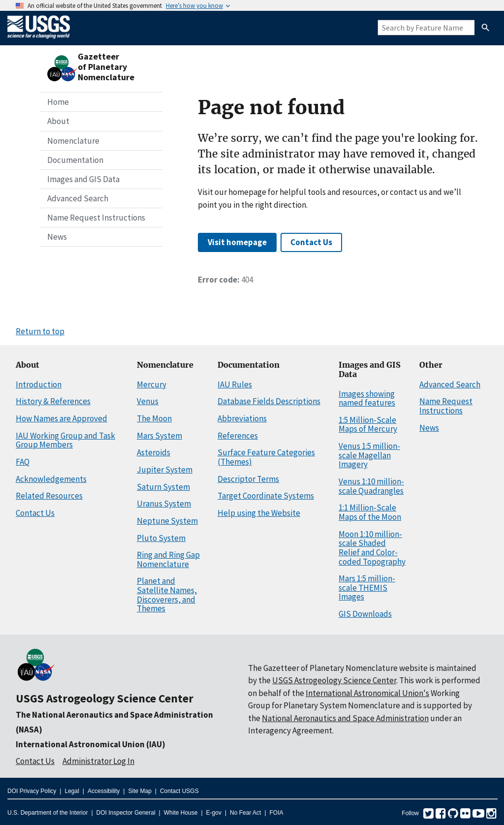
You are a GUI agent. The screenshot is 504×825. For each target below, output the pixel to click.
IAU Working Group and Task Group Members (65, 440)
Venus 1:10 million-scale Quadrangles (371, 486)
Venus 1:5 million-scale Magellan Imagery (369, 455)
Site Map (140, 791)
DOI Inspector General (126, 813)
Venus (148, 401)
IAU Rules (235, 384)
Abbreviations (242, 418)
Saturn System (163, 487)
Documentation (75, 160)
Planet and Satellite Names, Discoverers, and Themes (167, 595)
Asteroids (154, 452)
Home (58, 102)
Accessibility (104, 791)
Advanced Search (78, 198)
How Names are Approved (62, 418)
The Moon (154, 418)
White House (181, 813)
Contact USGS (179, 791)
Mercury (152, 384)
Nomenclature (73, 141)
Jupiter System (165, 470)
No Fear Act (245, 813)
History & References (53, 401)
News (57, 237)
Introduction (39, 384)
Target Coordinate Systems (266, 496)
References (238, 436)
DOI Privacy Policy (32, 791)
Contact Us (311, 242)
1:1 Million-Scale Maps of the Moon (370, 512)
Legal (72, 791)
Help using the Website (259, 513)
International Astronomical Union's (367, 693)
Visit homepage (237, 242)
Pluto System (161, 538)
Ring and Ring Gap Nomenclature (168, 559)
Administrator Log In (98, 761)
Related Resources (49, 496)
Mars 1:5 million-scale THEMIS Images (367, 587)
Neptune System (167, 521)
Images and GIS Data (83, 179)
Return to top (40, 331)
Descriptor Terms (248, 479)
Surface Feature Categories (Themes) (266, 457)
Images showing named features (367, 398)
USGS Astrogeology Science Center (105, 698)
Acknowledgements (51, 479)
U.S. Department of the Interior (47, 813)
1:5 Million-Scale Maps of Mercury (368, 425)
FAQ (23, 462)
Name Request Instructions (96, 218)
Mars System (159, 436)
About (58, 121)
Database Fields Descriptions (269, 401)
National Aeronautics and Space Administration (345, 718)
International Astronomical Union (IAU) (91, 744)
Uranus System (164, 504)
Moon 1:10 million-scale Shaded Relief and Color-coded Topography (372, 548)
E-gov (214, 813)
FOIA (277, 813)
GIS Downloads (365, 614)
